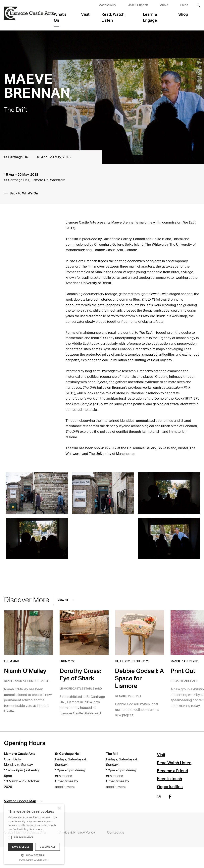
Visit (85, 15)
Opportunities (170, 787)
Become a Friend (173, 771)
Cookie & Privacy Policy (77, 832)
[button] (34, 855)
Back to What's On (21, 193)
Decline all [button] (48, 847)
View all (65, 600)
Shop (183, 15)
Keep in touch (170, 779)
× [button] (59, 808)
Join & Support (138, 5)
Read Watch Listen (174, 763)
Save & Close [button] (21, 847)
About (164, 5)
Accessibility (108, 5)
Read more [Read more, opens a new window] (36, 829)
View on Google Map (23, 801)
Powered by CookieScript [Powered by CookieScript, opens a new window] (34, 860)
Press (184, 5)
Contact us (116, 832)
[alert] (34, 834)
